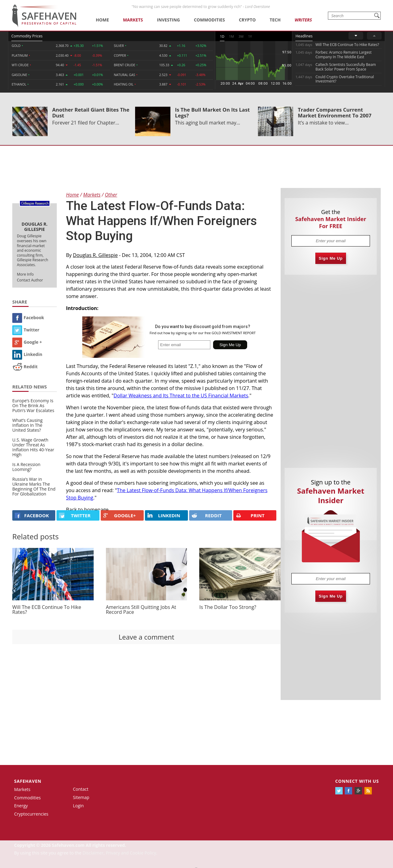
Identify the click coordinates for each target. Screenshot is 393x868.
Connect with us (357, 781)
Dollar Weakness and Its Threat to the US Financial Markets (181, 396)
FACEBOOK (32, 515)
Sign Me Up (331, 258)
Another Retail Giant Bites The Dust (91, 113)
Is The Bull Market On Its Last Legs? (212, 113)
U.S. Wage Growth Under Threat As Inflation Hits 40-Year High (33, 447)
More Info (25, 274)
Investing (168, 20)
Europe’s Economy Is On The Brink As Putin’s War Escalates (33, 405)
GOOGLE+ (119, 515)
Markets (133, 20)
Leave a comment (146, 637)
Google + (27, 342)
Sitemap (81, 797)
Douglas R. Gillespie (95, 255)
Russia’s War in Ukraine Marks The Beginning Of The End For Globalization (34, 486)
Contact (81, 789)
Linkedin (27, 354)
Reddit (25, 367)
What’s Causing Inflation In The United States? (27, 425)
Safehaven (28, 781)
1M (232, 36)
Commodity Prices (27, 36)
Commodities (209, 20)
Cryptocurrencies (31, 814)
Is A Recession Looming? (26, 467)
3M (241, 36)
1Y (250, 36)
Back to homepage (87, 510)
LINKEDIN (164, 515)
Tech (275, 20)
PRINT (250, 516)
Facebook (28, 317)
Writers (303, 20)
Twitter (26, 330)
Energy (21, 806)
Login (78, 806)
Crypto (247, 20)
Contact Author (30, 280)
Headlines (304, 36)
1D (222, 36)
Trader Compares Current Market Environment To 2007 (335, 113)
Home (102, 20)
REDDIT (207, 515)
